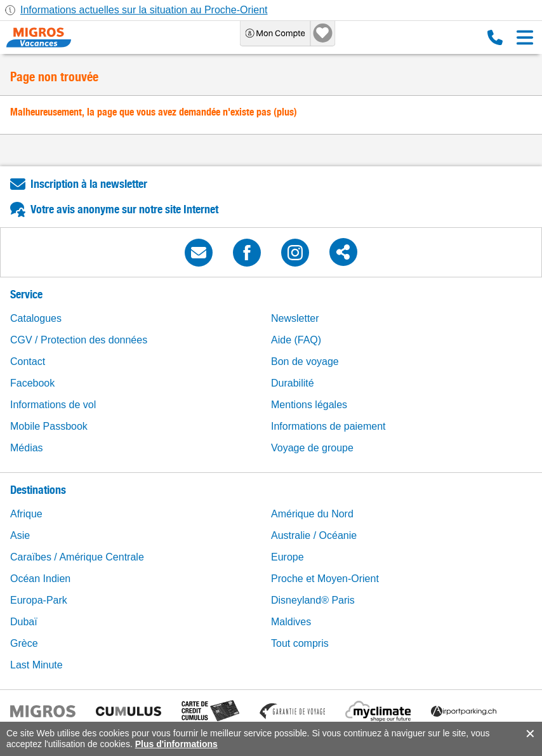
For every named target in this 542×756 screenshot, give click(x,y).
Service (26, 294)
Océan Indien (40, 579)
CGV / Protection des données (79, 340)
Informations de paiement (328, 426)
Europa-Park (39, 600)
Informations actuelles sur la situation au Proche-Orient (144, 10)
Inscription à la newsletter (89, 184)
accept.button (529, 734)
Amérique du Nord (312, 514)
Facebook (32, 383)
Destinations (38, 490)
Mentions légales (309, 405)
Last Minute (36, 665)
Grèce (24, 643)
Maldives (291, 622)
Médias (27, 448)
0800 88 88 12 (495, 37)
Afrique (26, 514)
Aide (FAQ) (296, 340)
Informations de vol (53, 405)
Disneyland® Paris (313, 600)
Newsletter (295, 318)
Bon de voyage (305, 361)
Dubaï (24, 622)
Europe (288, 557)
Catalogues (36, 318)
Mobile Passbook (49, 426)
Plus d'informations (176, 744)
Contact (28, 361)
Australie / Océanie (314, 535)
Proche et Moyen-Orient (325, 579)
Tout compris (300, 643)
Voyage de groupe (312, 448)
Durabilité (293, 383)
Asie (20, 535)
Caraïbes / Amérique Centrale (77, 557)
